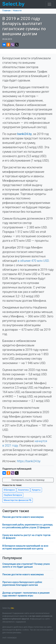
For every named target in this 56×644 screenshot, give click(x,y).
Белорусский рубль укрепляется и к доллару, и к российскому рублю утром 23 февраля (28, 526)
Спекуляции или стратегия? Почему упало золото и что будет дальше (26, 565)
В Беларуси (9, 490)
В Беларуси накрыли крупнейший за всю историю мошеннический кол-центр (25, 547)
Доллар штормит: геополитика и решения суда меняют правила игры (26, 594)
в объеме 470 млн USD (33, 261)
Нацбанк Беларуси (13, 495)
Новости (17, 11)
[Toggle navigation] (49, 4)
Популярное (12, 558)
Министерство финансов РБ (18, 500)
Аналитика (23, 490)
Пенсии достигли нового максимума (23, 517)
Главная (6, 11)
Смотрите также (16, 511)
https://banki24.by (29, 461)
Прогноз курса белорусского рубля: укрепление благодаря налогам (22, 584)
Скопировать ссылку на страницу (28, 480)
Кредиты (36, 490)
